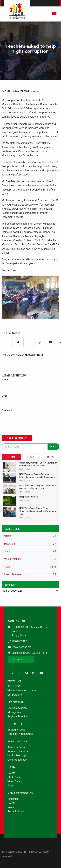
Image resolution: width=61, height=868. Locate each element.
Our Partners (15, 695)
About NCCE (14, 686)
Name (5, 380)
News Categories (20, 793)
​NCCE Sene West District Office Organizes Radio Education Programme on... (38, 511)
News (36, 91)
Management (15, 712)
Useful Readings (17, 756)
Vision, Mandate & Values (22, 691)
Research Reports (18, 751)
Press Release (16, 812)
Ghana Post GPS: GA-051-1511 (29, 653)
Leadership (16, 702)
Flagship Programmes (20, 734)
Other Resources (17, 760)
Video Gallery (15, 781)
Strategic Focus (16, 730)
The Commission (17, 708)
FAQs (11, 786)
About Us (14, 681)
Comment (7, 410)
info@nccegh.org (22, 647)
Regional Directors (18, 716)
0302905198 (20, 641)
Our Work (15, 724)
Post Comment (17, 438)
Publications (17, 741)
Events (11, 773)
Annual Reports (16, 747)
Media (12, 767)
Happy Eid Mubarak (29, 497)
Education (13, 799)
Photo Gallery (15, 777)
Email (4, 396)
